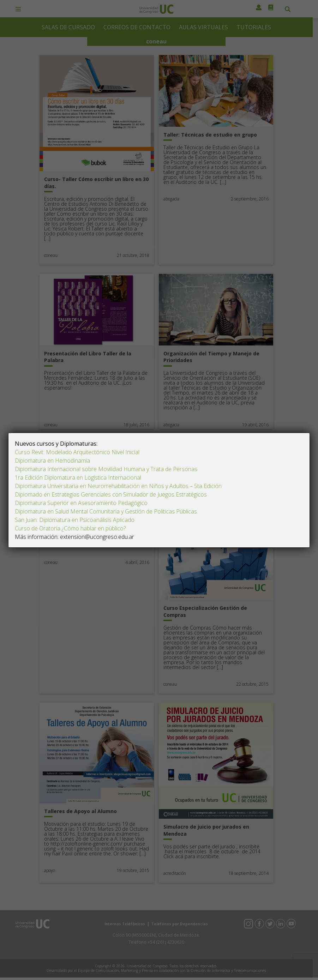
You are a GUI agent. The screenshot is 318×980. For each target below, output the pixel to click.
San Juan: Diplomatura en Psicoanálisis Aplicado (75, 520)
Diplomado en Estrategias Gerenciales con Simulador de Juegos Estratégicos (111, 494)
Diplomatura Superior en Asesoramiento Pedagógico (81, 503)
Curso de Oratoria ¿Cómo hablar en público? (70, 528)
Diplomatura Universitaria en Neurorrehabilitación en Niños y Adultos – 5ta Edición (118, 486)
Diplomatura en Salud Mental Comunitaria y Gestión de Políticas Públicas (106, 511)
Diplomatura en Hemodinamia (52, 461)
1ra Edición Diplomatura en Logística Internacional (79, 477)
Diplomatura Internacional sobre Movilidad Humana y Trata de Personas (106, 469)
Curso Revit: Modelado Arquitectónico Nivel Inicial (77, 452)
